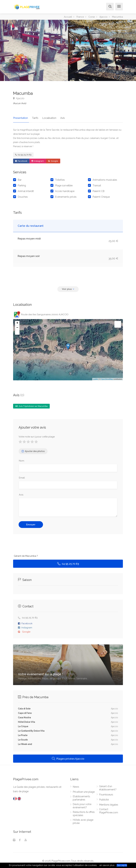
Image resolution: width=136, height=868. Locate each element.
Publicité (104, 799)
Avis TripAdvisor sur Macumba (31, 405)
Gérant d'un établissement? (108, 787)
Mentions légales (109, 804)
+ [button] (17, 322)
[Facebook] (20, 839)
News (76, 786)
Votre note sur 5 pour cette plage (37, 436)
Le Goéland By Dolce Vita (31, 730)
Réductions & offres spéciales (84, 813)
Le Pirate (23, 734)
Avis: (21, 494)
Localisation (47, 117)
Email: (22, 477)
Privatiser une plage (84, 791)
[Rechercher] (109, 7)
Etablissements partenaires (81, 797)
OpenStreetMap (107, 378)
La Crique (23, 725)
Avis (59, 117)
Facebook (21, 160)
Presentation (21, 117)
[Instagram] (14, 839)
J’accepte (122, 865)
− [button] (17, 327)
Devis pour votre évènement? (82, 805)
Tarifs (34, 117)
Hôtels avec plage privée (83, 820)
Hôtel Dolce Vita (27, 721)
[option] (102, 50)
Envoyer (31, 523)
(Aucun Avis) (20, 103)
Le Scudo (23, 739)
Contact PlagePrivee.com (109, 810)
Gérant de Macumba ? (26, 555)
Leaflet (96, 378)
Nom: (22, 460)
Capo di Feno (25, 712)
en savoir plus (107, 865)
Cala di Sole (24, 708)
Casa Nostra (24, 716)
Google (53, 160)
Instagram (38, 160)
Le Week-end (25, 743)
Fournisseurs (106, 794)
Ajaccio (19, 98)
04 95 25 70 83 (23, 154)
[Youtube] (26, 839)
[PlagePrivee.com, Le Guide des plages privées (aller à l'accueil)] (27, 6)
